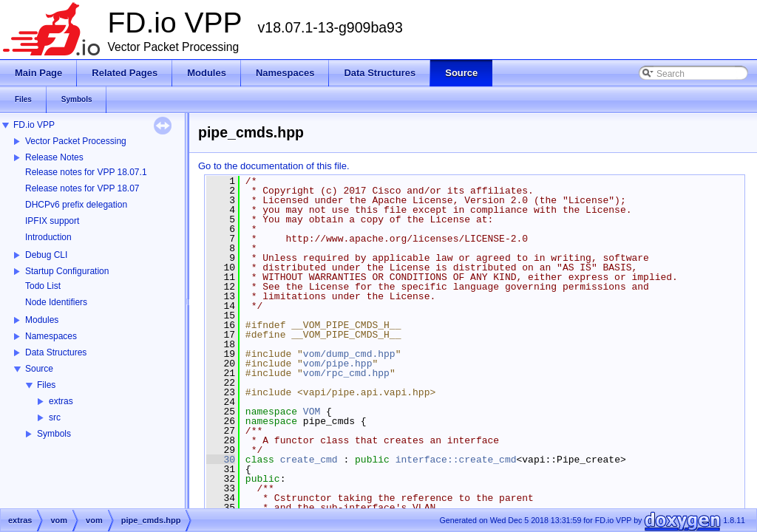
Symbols (54, 434)
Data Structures (56, 352)
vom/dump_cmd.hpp (349, 354)
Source (39, 369)
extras (61, 401)
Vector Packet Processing (76, 141)
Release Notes (54, 157)
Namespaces (51, 336)
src (55, 417)
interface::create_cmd (456, 460)
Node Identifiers (56, 302)
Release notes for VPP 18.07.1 (86, 172)
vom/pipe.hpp (338, 364)
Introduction (48, 237)
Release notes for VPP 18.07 (82, 188)
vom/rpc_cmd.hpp (346, 373)
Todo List (43, 286)
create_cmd (309, 460)
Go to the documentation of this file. (274, 166)
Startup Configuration (67, 271)
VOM (312, 412)
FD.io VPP (34, 125)
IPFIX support (52, 221)
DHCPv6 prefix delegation (76, 205)
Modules (42, 320)
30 (221, 460)
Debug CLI (46, 255)
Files (46, 385)
